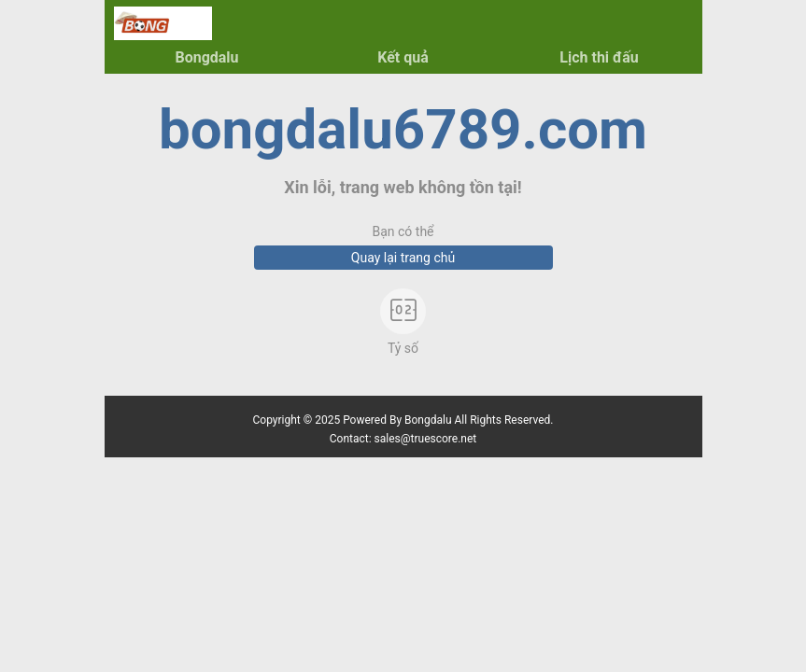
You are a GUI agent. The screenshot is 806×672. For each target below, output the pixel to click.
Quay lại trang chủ (403, 258)
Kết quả (403, 57)
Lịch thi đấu (599, 57)
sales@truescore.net (426, 439)
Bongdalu (206, 57)
